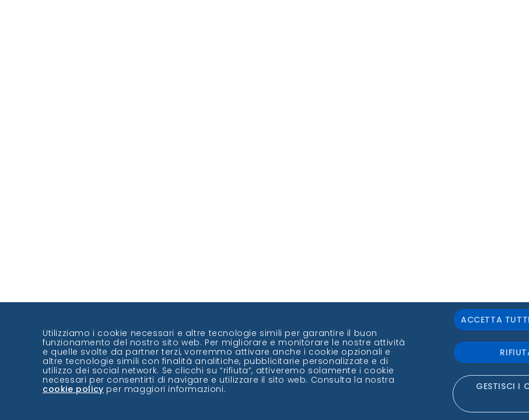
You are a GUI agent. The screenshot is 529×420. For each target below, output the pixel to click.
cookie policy (73, 389)
